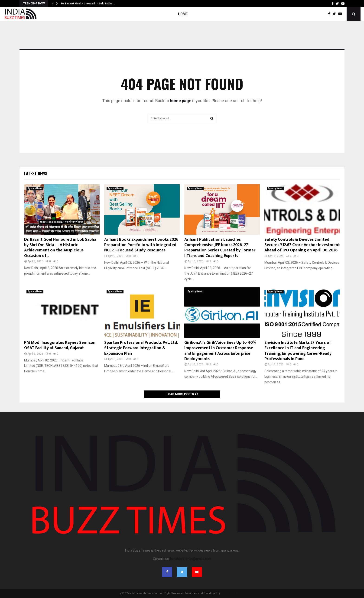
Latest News (36, 173)
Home (183, 14)
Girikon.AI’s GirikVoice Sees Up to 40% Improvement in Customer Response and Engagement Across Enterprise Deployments (220, 351)
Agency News (35, 188)
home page (181, 101)
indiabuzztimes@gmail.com (191, 559)
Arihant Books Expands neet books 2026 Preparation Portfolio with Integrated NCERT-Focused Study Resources (141, 245)
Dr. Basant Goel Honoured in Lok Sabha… (88, 3)
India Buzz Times (232, 593)
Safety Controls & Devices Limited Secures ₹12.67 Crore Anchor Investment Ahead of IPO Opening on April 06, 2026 (302, 245)
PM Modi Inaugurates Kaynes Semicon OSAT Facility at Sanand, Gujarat (60, 345)
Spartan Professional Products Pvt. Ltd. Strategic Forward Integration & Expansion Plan (141, 348)
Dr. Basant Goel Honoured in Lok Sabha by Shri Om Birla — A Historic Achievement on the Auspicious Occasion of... (60, 248)
